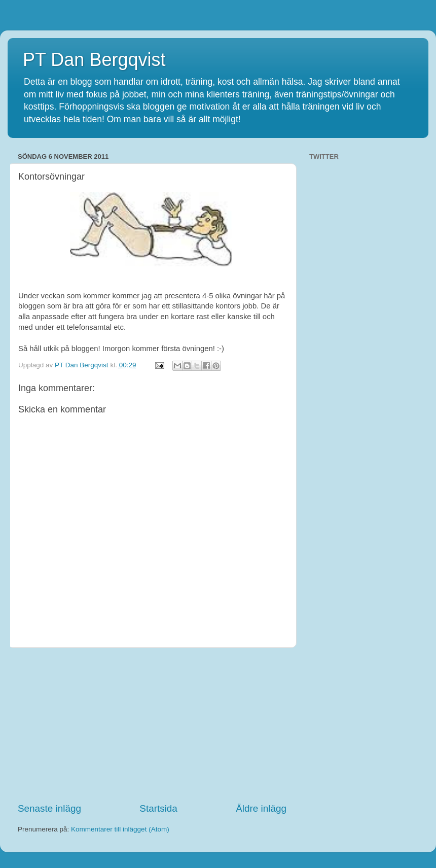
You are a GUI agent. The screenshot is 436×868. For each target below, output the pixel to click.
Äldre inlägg (261, 808)
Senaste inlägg (49, 808)
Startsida (158, 808)
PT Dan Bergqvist (94, 60)
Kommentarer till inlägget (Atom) (120, 829)
